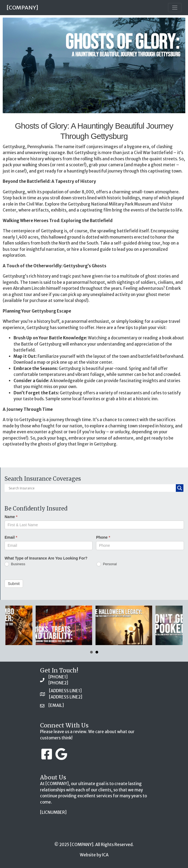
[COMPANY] (22, 7)
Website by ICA (94, 855)
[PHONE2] (58, 683)
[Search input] (92, 488)
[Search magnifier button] (180, 488)
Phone (103, 537)
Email (11, 537)
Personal (107, 564)
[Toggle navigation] (175, 8)
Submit (14, 584)
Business (15, 564)
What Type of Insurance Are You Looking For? (46, 558)
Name (11, 517)
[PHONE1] (58, 677)
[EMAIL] (56, 705)
